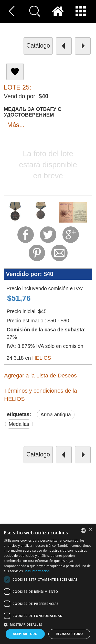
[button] (48, 624)
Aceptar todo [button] (25, 634)
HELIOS (42, 358)
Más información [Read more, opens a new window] (37, 571)
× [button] (90, 530)
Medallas (19, 424)
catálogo (38, 46)
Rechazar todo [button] (69, 634)
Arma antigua (56, 414)
